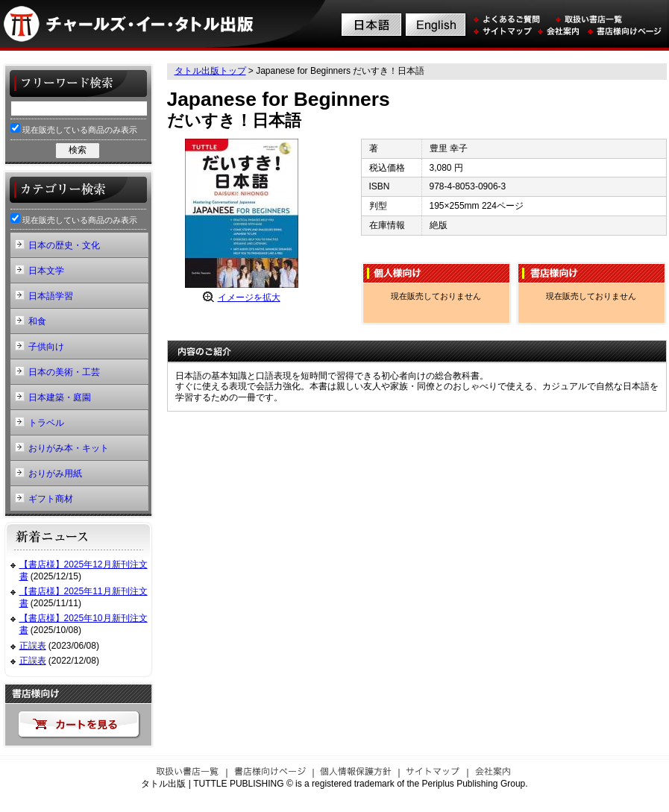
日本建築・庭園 (60, 397)
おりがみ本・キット (69, 448)
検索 (78, 150)
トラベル (46, 423)
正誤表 (33, 646)
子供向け (46, 347)
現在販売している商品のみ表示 (74, 129)
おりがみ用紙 (55, 473)
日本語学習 (51, 296)
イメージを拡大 (249, 298)
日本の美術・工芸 (64, 372)
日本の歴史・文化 (64, 245)
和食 (37, 321)
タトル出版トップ (210, 71)
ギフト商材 (51, 499)
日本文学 (46, 271)
